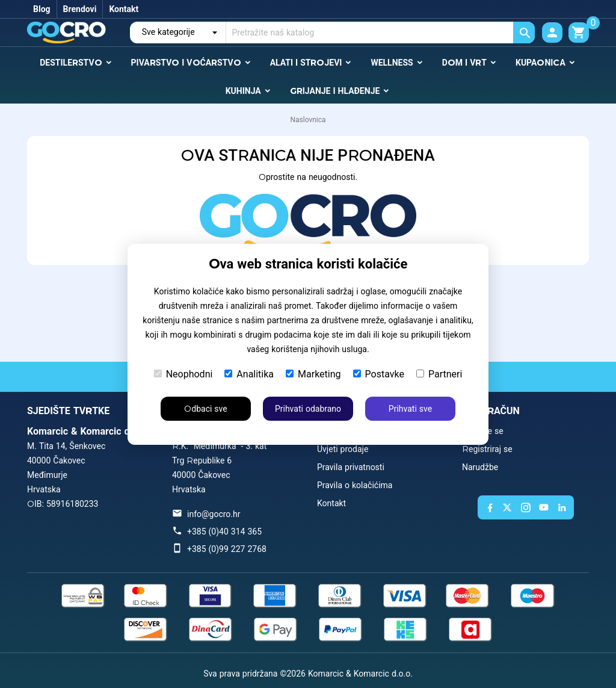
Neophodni (183, 374)
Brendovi (80, 9)
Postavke (379, 374)
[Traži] (380, 33)
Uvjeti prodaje (343, 449)
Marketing (313, 374)
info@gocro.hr (214, 514)
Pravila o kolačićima (355, 485)
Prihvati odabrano (308, 409)
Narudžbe (480, 467)
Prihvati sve (410, 409)
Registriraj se (487, 449)
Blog (42, 9)
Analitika (249, 374)
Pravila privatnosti (351, 467)
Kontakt (124, 9)
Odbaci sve (205, 409)
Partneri (439, 374)
